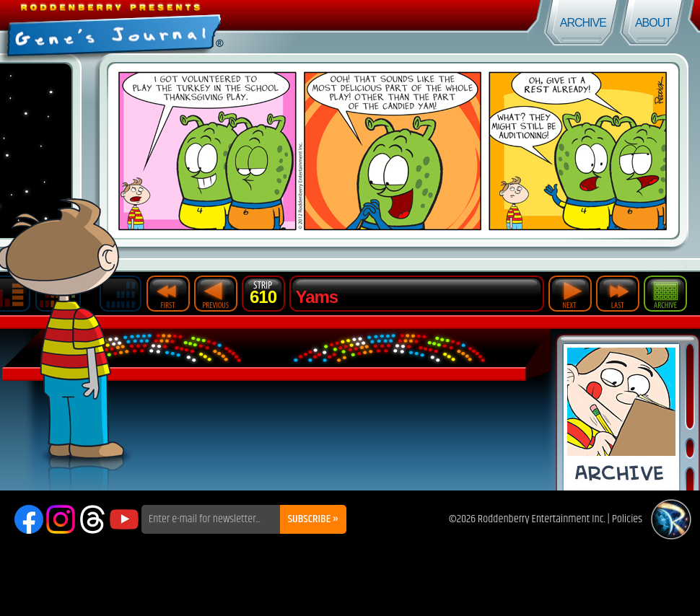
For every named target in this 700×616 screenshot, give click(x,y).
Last (618, 294)
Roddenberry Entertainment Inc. (542, 519)
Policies (627, 519)
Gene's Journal (175, 27)
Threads (92, 519)
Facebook (29, 519)
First (168, 294)
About (653, 23)
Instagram (61, 519)
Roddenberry (671, 519)
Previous (216, 294)
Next (570, 294)
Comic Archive (621, 417)
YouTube (124, 519)
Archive (583, 23)
